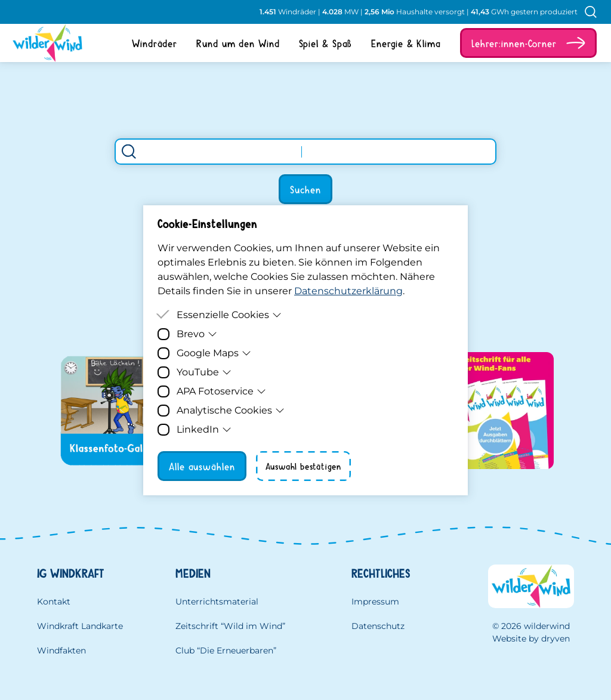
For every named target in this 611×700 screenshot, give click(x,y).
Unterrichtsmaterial (217, 602)
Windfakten (61, 650)
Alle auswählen (202, 466)
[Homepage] (43, 43)
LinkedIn (204, 429)
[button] (528, 43)
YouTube (204, 372)
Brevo (197, 334)
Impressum (375, 602)
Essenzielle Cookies (229, 315)
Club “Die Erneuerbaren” (226, 650)
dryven (556, 639)
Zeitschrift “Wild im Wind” (230, 626)
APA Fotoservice (221, 391)
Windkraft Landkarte (80, 626)
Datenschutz (378, 626)
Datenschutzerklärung (348, 291)
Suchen (305, 189)
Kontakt (54, 602)
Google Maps (214, 353)
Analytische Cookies (231, 410)
